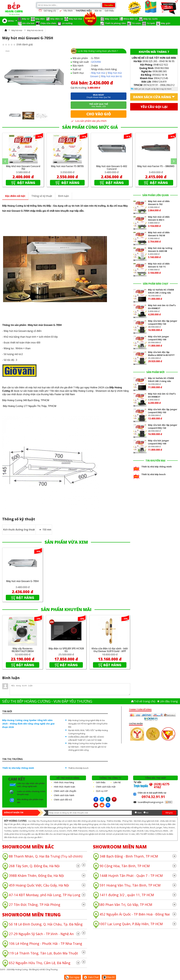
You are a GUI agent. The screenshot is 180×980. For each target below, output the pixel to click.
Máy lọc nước (151, 19)
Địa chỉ (109, 977)
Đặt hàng (26, 183)
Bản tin (98, 11)
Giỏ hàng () (47, 11)
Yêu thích (66, 11)
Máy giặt (166, 23)
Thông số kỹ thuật (42, 196)
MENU (12, 21)
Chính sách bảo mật (106, 787)
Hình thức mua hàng (64, 782)
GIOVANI (96, 62)
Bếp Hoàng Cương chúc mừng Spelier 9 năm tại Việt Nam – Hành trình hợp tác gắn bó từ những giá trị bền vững (88, 747)
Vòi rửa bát (28, 23)
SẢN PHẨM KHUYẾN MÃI (66, 609)
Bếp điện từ (57, 19)
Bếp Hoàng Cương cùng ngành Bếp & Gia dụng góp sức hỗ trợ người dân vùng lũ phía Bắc (88, 724)
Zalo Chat (91, 977)
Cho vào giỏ (99, 114)
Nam (140, 813)
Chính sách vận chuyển (65, 791)
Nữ (147, 813)
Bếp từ (26, 19)
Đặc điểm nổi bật (15, 196)
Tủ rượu (136, 23)
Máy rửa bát (111, 19)
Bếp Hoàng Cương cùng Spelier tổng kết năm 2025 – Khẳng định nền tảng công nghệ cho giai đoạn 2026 (28, 724)
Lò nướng (67, 23)
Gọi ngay (73, 977)
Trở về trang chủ (145, 701)
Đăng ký (169, 813)
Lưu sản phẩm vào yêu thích (89, 121)
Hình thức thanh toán (64, 787)
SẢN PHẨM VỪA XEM (66, 542)
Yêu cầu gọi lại (154, 107)
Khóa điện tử (130, 19)
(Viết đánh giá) (17, 44)
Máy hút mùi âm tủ (35, 30)
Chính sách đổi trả (63, 800)
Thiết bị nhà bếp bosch (78, 768)
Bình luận (64, 196)
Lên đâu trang (169, 701)
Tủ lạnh (151, 23)
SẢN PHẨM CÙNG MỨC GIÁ (90, 127)
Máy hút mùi (75, 19)
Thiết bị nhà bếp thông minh (18, 768)
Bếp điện (40, 19)
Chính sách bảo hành (64, 795)
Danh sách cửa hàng (152, 97)
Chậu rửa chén (48, 23)
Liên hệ (117, 782)
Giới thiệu (109, 11)
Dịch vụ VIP (102, 791)
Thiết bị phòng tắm (115, 23)
